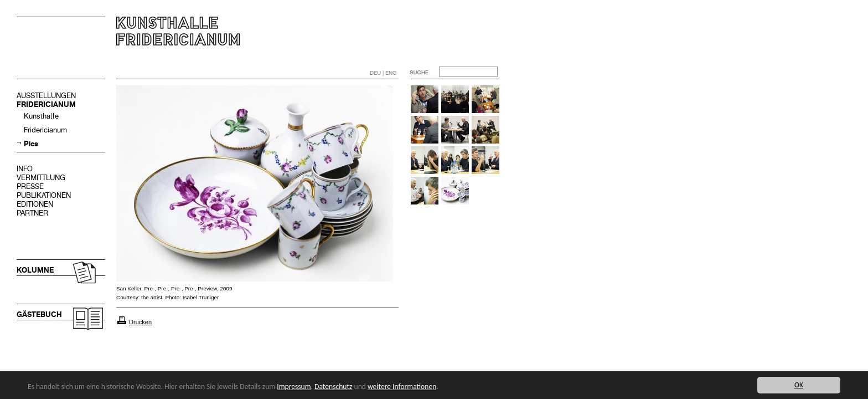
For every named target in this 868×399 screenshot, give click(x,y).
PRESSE (30, 186)
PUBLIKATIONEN (44, 195)
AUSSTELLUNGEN (46, 96)
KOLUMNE (35, 270)
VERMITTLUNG (41, 178)
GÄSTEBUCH (39, 314)
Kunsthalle (41, 116)
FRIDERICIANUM (46, 104)
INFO (25, 169)
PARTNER (32, 213)
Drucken (140, 322)
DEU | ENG (383, 73)
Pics (31, 144)
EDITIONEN (35, 204)
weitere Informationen (402, 387)
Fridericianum (45, 130)
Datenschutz (333, 387)
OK (799, 385)
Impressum (294, 387)
